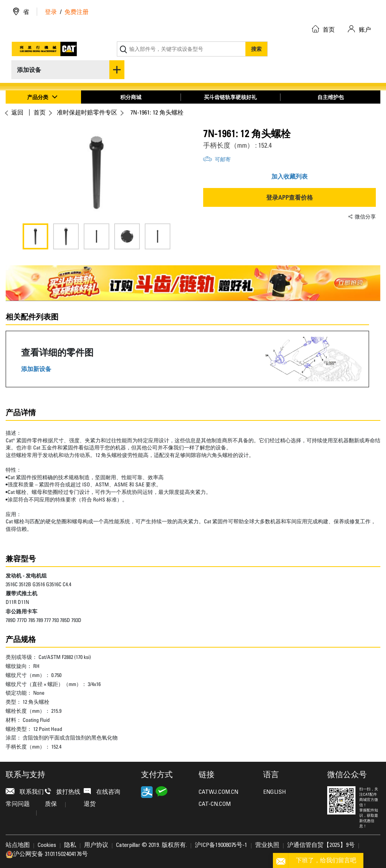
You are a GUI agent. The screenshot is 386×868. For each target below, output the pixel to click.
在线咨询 (102, 792)
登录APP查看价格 (289, 197)
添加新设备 (36, 369)
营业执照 (267, 845)
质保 (55, 804)
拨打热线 (63, 792)
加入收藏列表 (289, 176)
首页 (40, 112)
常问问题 (21, 806)
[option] (96, 173)
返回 (16, 112)
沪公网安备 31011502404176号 (47, 854)
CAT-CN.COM (215, 804)
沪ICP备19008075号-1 (221, 845)
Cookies (47, 845)
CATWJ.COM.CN (218, 792)
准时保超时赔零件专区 (87, 112)
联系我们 (25, 792)
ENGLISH (274, 792)
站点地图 (18, 845)
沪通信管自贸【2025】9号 (321, 845)
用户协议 (96, 845)
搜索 (256, 49)
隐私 (70, 845)
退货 (90, 804)
